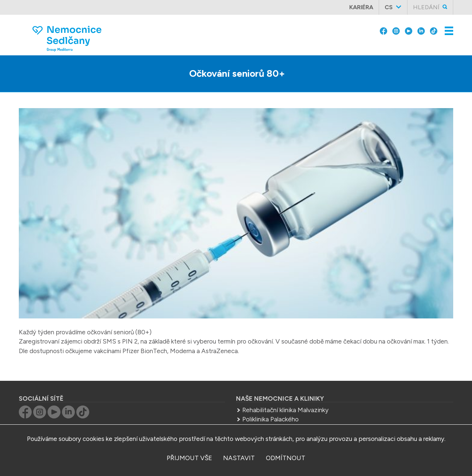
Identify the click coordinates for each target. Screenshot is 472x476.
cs (389, 7)
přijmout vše (189, 458)
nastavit (239, 458)
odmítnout (286, 458)
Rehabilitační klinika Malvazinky (285, 410)
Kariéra (361, 7)
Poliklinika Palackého (270, 419)
